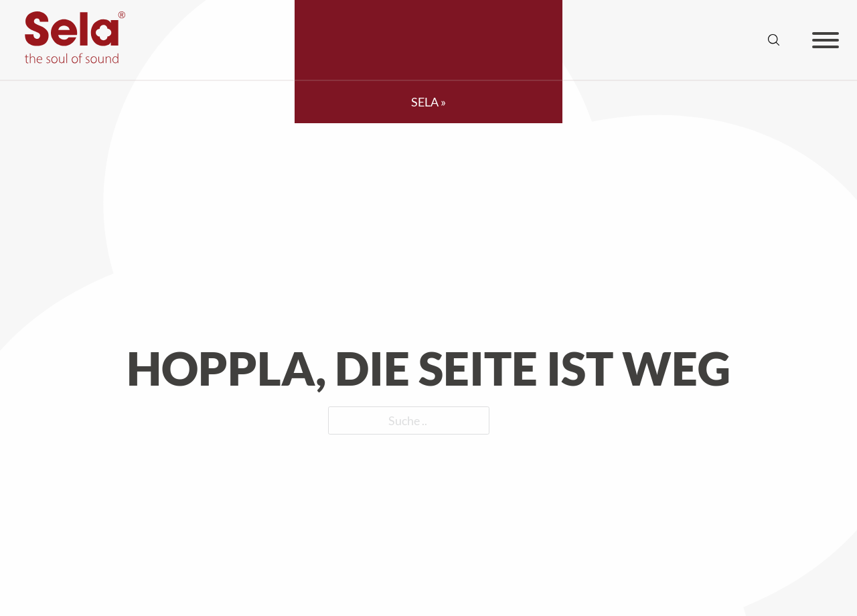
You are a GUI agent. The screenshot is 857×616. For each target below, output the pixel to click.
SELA (425, 102)
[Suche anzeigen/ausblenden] (774, 40)
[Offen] (826, 40)
